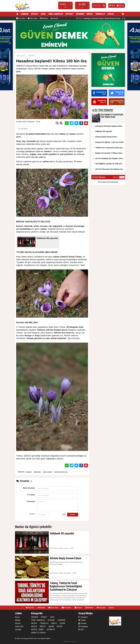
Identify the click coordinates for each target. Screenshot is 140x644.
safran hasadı (48, 472)
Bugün (115, 177)
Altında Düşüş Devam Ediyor (105, 137)
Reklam (18, 620)
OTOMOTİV (51, 629)
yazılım (66, 642)
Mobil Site (41, 608)
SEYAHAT (69, 14)
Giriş (112, 5)
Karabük (29, 472)
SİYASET (35, 14)
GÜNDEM (25, 14)
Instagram (83, 626)
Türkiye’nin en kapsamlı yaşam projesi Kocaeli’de (109, 148)
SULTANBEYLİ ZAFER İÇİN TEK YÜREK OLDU (101, 18)
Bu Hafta (122, 177)
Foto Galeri (21, 18)
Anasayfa (21, 56)
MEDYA (90, 14)
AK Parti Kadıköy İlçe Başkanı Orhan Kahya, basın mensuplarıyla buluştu (109, 158)
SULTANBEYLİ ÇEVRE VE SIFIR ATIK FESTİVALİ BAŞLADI (109, 164)
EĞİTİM (59, 626)
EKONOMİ (80, 14)
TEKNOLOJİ (100, 14)
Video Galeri (33, 18)
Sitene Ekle (19, 626)
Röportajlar (101, 608)
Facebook (83, 617)
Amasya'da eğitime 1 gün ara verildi (108, 142)
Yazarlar (78, 608)
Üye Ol (120, 5)
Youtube (82, 623)
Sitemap (18, 629)
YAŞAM (51, 626)
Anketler (54, 18)
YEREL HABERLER (55, 14)
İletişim (18, 623)
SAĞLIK (111, 14)
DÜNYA (62, 623)
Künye (17, 617)
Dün (118, 177)
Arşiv (111, 608)
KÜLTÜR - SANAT (37, 629)
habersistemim (72, 642)
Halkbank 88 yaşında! (102, 131)
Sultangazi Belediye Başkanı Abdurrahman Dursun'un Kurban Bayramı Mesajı (109, 126)
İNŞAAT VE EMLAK (38, 633)
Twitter (82, 620)
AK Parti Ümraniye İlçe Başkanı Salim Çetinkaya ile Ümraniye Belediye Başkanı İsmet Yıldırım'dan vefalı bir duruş (109, 169)
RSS (81, 629)
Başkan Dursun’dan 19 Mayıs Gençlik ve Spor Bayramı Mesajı (109, 153)
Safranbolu (37, 472)
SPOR (43, 14)
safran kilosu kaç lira (61, 472)
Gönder (73, 515)
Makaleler (44, 18)
